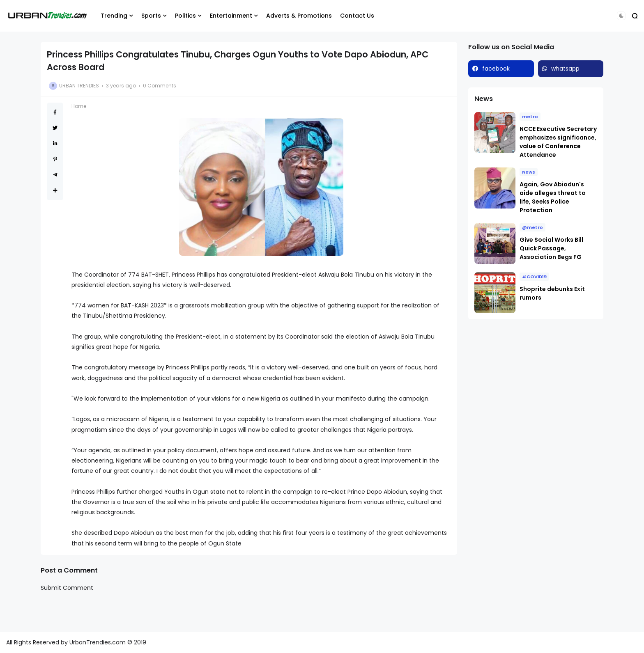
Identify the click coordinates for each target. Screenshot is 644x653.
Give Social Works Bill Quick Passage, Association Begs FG (551, 248)
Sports (151, 16)
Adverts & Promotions (299, 16)
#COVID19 (534, 277)
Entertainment (231, 16)
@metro (532, 227)
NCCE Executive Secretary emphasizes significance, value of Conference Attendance (558, 142)
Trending (114, 16)
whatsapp (565, 69)
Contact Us (357, 16)
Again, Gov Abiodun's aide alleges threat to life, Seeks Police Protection (553, 197)
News (529, 172)
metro (530, 117)
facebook (496, 69)
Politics (185, 16)
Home (79, 106)
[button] (621, 16)
